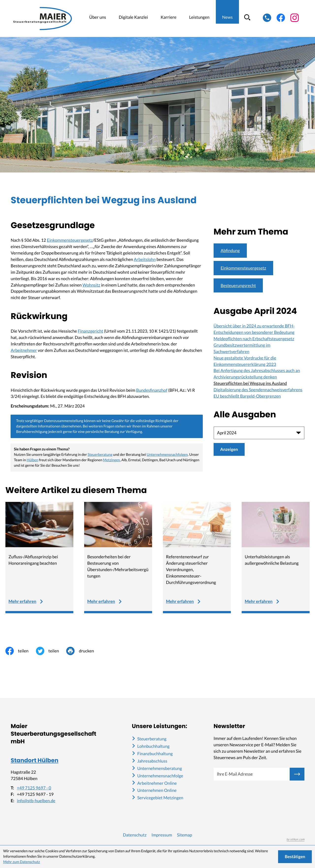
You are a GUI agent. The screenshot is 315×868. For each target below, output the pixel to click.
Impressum (162, 835)
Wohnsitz (91, 285)
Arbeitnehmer (24, 350)
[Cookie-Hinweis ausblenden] (295, 857)
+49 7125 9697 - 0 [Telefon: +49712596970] (34, 788)
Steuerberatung (100, 455)
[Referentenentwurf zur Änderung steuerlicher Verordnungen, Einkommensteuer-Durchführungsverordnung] (197, 558)
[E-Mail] (252, 774)
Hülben (32, 460)
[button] (267, 18)
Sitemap (184, 835)
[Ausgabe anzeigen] (229, 450)
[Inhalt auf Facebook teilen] (21, 651)
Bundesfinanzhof (152, 390)
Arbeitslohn (145, 259)
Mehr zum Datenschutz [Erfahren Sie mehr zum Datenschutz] (22, 862)
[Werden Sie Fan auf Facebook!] (281, 18)
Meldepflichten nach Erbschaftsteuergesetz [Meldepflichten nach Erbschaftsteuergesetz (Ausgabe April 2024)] (254, 339)
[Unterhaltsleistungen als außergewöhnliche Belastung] (276, 558)
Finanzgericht (90, 331)
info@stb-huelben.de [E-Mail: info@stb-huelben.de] (36, 801)
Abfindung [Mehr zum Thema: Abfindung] (230, 250)
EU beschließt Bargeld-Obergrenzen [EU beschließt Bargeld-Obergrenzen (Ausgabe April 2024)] (247, 396)
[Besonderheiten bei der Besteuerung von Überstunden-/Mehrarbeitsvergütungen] (118, 558)
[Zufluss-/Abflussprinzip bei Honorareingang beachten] (39, 558)
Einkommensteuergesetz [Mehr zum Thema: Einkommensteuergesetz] (244, 268)
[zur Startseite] (44, 18)
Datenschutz (135, 835)
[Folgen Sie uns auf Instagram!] (295, 18)
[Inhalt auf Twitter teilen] (51, 651)
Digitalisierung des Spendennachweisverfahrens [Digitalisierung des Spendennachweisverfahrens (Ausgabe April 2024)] (258, 390)
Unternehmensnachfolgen (167, 455)
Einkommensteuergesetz (70, 240)
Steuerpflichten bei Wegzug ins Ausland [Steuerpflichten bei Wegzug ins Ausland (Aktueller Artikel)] (250, 383)
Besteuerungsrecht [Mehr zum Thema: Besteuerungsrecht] (238, 285)
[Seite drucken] (84, 651)
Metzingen (112, 460)
